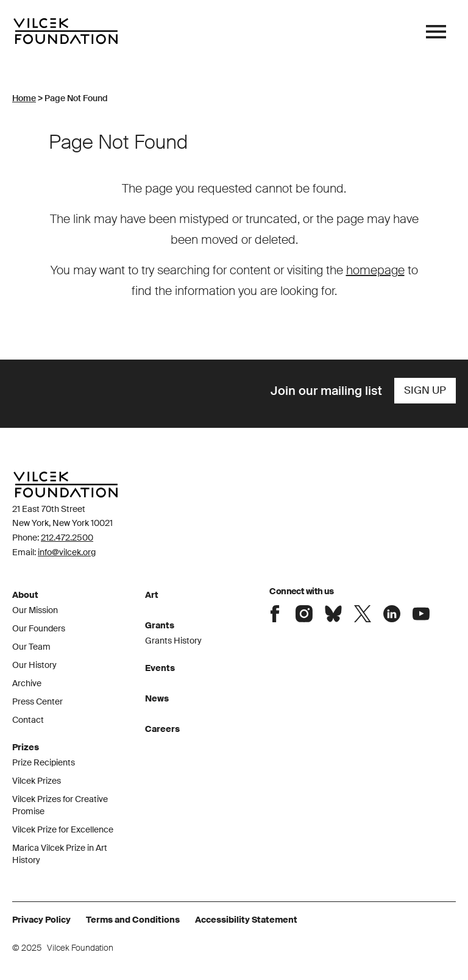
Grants (160, 625)
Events (160, 668)
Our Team (31, 647)
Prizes (26, 747)
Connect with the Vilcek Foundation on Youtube (421, 614)
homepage (375, 270)
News (157, 698)
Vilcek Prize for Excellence (63, 829)
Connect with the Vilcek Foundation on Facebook (275, 614)
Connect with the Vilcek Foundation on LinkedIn (392, 614)
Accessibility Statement (246, 920)
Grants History (173, 641)
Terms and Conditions (133, 920)
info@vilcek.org (67, 552)
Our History (34, 665)
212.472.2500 (67, 538)
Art (152, 595)
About (25, 595)
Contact (28, 720)
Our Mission (35, 610)
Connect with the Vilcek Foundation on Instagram (304, 614)
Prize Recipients (44, 762)
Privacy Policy (41, 920)
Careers (162, 729)
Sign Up (425, 390)
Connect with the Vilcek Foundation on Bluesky (333, 614)
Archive (27, 683)
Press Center (37, 701)
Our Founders (39, 628)
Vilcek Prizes (37, 781)
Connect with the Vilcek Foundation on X (363, 614)
